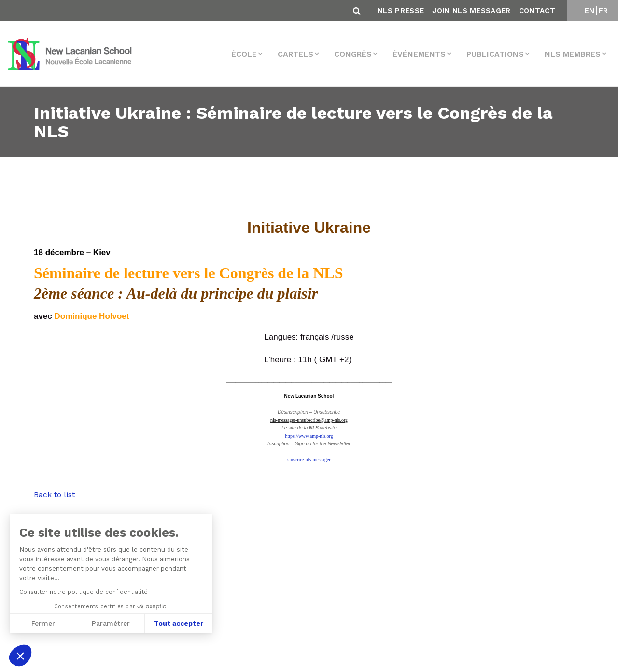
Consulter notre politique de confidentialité (83, 592)
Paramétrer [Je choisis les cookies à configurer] (111, 623)
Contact (537, 11)
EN (590, 11)
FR (604, 11)
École (244, 54)
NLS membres (573, 54)
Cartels (295, 54)
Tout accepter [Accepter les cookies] (179, 623)
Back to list (54, 494)
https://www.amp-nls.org (309, 436)
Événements (419, 54)
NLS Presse (401, 11)
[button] (20, 656)
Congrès (353, 54)
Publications (495, 54)
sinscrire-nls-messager (309, 460)
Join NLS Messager (471, 11)
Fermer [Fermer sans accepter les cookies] (43, 623)
